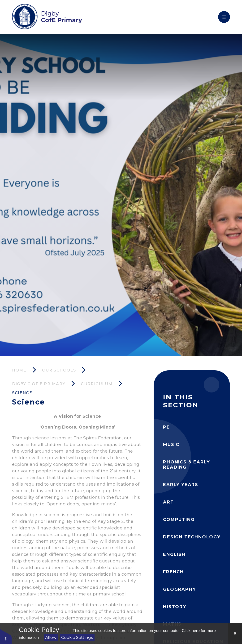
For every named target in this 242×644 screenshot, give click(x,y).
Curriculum (97, 384)
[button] (6, 636)
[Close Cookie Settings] (235, 634)
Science (22, 393)
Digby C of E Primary (39, 384)
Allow (51, 637)
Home (19, 370)
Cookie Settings (77, 637)
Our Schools (59, 370)
